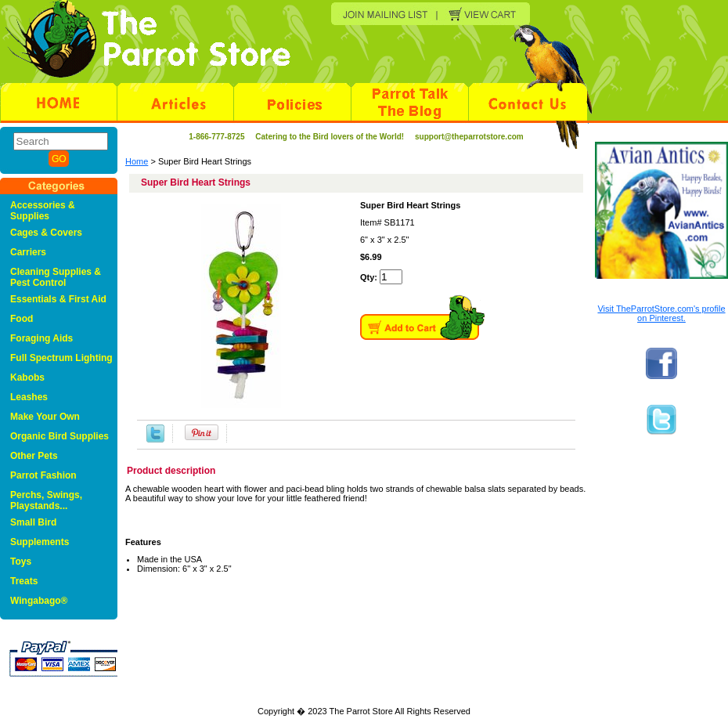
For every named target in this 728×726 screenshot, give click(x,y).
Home (137, 161)
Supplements (40, 542)
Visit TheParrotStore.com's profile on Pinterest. (661, 313)
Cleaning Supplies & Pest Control (56, 277)
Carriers (28, 252)
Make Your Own (45, 417)
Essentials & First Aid (58, 299)
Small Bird (33, 522)
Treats (24, 581)
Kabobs (27, 377)
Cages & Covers (46, 233)
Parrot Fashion (43, 475)
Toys (21, 562)
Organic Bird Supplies (59, 436)
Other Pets (34, 456)
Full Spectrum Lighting (61, 358)
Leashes (29, 397)
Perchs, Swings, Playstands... (46, 500)
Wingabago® (39, 601)
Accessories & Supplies (43, 211)
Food (22, 319)
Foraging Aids (41, 338)
